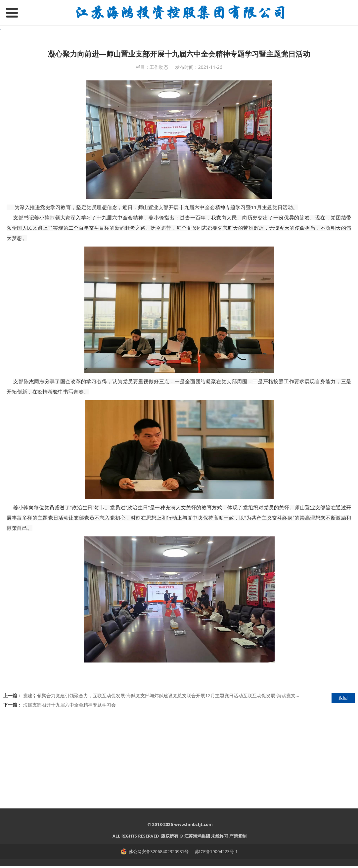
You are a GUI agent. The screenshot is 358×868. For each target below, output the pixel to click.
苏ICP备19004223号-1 (216, 853)
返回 (343, 785)
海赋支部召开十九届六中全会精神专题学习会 (69, 792)
